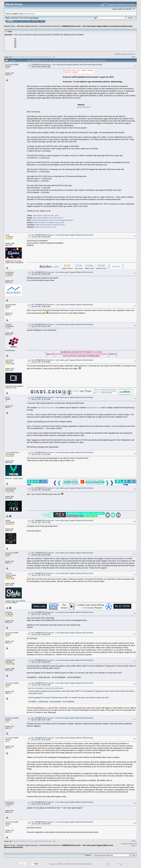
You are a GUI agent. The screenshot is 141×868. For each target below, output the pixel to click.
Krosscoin (10, 65)
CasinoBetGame (12, 452)
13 (30, 57)
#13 (134, 613)
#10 (134, 522)
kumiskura (10, 802)
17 (39, 57)
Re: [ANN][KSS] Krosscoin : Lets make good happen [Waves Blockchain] (62, 235)
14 (32, 57)
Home (10, 21)
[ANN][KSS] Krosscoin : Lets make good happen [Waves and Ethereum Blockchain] (97, 26)
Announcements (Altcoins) (50, 26)
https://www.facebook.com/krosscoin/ (50, 225)
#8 (135, 454)
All (54, 57)
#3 (135, 273)
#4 (135, 306)
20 (46, 57)
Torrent (36, 18)
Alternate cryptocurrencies (27, 26)
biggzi (8, 520)
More (42, 21)
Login (28, 21)
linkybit (8, 324)
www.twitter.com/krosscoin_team (46, 215)
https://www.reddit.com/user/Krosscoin (48, 218)
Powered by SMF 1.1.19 (58, 864)
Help (17, 21)
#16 (134, 684)
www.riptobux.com (93, 408)
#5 (135, 326)
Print (133, 57)
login (26, 14)
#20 (134, 823)
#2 (135, 236)
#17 (134, 719)
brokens (9, 612)
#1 (135, 66)
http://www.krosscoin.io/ (47, 408)
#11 (134, 554)
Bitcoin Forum (10, 26)
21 (48, 57)
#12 (134, 574)
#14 (134, 634)
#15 (134, 661)
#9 (135, 489)
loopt (8, 397)
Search (22, 21)
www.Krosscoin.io (84, 107)
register (32, 14)
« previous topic (120, 54)
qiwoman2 (10, 360)
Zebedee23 (10, 660)
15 (34, 57)
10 (23, 57)
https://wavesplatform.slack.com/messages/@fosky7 (53, 220)
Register (35, 21)
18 (41, 57)
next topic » (131, 54)
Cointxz (9, 573)
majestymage (11, 488)
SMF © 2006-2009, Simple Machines (79, 864)
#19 (134, 803)
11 (26, 57)
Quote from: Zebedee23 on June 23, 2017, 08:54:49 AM (45, 688)
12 (28, 57)
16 (37, 57)
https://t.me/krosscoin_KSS (46, 227)
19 (43, 57)
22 (50, 57)
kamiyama (10, 272)
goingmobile (11, 305)
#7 (135, 398)
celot (7, 235)
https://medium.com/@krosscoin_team (49, 222)
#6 (135, 361)
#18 (134, 739)
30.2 (31, 18)
